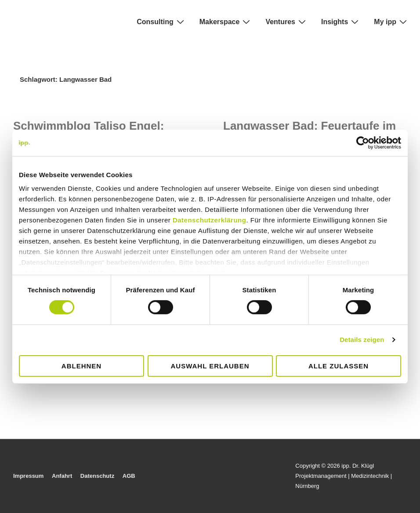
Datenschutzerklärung (210, 220)
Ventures (287, 22)
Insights (341, 22)
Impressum (28, 476)
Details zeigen (362, 340)
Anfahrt (62, 476)
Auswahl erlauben (210, 366)
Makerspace (226, 22)
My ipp (391, 22)
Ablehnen (81, 366)
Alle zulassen (339, 366)
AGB (129, 476)
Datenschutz (97, 476)
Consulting (161, 22)
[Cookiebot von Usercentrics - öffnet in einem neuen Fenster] (363, 142)
